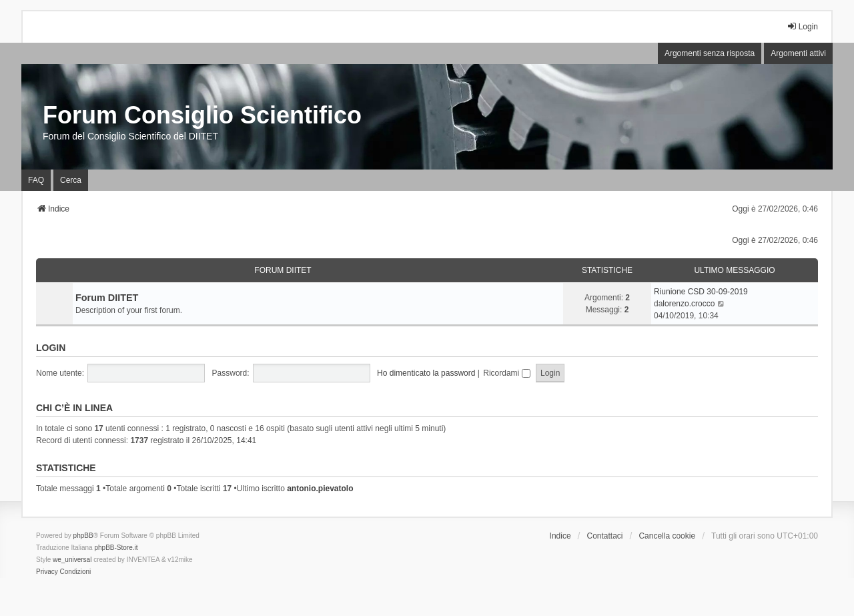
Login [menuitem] (802, 26)
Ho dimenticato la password (426, 373)
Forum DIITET (283, 270)
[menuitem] (47, 572)
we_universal (72, 560)
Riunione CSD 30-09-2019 (701, 292)
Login (51, 348)
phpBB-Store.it (116, 548)
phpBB (83, 536)
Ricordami (506, 373)
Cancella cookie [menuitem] (667, 536)
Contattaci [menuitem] (605, 536)
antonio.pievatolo (320, 489)
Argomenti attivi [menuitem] (798, 53)
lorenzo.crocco (689, 304)
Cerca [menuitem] (71, 180)
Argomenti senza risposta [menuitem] (710, 53)
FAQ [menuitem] (36, 180)
